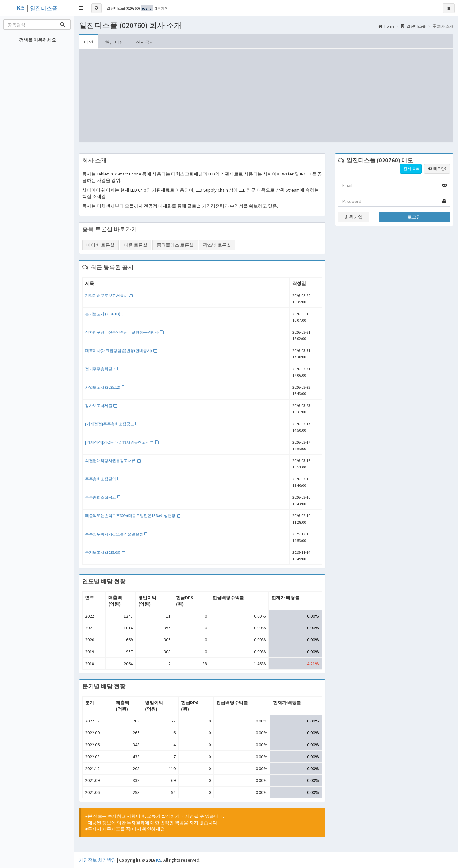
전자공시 (145, 42)
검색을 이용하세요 (38, 40)
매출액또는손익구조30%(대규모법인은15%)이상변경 (133, 516)
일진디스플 (44, 9)
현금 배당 (115, 42)
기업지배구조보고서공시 (109, 295)
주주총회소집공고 (103, 497)
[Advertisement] (266, 97)
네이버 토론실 (100, 245)
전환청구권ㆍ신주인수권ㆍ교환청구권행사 (125, 332)
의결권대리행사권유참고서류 (113, 461)
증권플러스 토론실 (175, 245)
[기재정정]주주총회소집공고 (112, 424)
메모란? (437, 169)
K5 (159, 860)
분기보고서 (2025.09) (105, 552)
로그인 (414, 217)
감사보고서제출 (101, 406)
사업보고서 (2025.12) (105, 387)
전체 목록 (412, 169)
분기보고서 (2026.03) (105, 314)
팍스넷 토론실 (217, 245)
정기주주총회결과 (103, 369)
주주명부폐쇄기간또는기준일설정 (117, 534)
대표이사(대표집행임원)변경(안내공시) (121, 350)
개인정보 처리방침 (97, 860)
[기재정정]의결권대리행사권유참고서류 (122, 442)
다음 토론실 (136, 245)
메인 (89, 42)
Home (386, 26)
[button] (81, 8)
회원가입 (354, 217)
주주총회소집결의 (103, 479)
